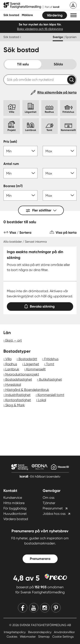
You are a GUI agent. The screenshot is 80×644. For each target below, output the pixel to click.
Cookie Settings (63, 637)
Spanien (71, 37)
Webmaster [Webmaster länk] (28, 637)
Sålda (58, 64)
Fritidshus (51, 359)
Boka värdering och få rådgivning (40, 29)
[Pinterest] (56, 608)
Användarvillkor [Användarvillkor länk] (64, 632)
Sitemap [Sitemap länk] (44, 637)
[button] (73, 15)
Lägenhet (32, 364)
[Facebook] (23, 608)
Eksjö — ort (14, 340)
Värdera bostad (16, 519)
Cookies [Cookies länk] (12, 637)
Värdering (55, 15)
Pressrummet (53, 508)
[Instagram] (45, 608)
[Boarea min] (20, 195)
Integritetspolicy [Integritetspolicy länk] (15, 632)
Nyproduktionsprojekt (22, 374)
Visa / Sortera (20, 233)
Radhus (11, 364)
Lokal (42, 400)
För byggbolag (15, 508)
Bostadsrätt (28, 359)
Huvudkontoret (15, 514)
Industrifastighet (18, 395)
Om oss (49, 498)
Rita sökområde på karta (57, 92)
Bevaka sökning (40, 306)
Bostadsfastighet (19, 379)
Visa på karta (66, 233)
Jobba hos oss (54, 514)
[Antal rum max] (60, 173)
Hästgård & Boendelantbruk (27, 390)
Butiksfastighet (50, 379)
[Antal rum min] (20, 173)
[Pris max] (60, 151)
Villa (8, 359)
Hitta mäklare (14, 503)
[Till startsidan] (31, 6)
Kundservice (13, 498)
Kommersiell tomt (51, 395)
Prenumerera (40, 559)
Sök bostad (11, 15)
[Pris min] (20, 151)
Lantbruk (12, 369)
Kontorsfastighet (18, 400)
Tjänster (49, 503)
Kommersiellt (36, 369)
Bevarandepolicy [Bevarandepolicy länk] (40, 632)
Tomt (50, 364)
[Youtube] (34, 608)
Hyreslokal (13, 385)
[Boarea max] (60, 195)
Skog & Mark (15, 405)
